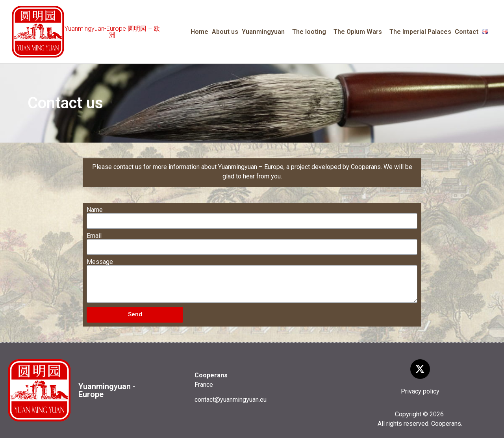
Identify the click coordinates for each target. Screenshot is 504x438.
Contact (467, 32)
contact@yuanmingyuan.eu (231, 400)
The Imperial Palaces (420, 32)
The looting (311, 32)
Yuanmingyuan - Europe (107, 390)
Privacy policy (420, 391)
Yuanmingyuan (265, 32)
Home (199, 32)
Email (94, 236)
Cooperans (446, 424)
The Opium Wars (360, 32)
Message (100, 262)
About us (225, 32)
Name (95, 210)
